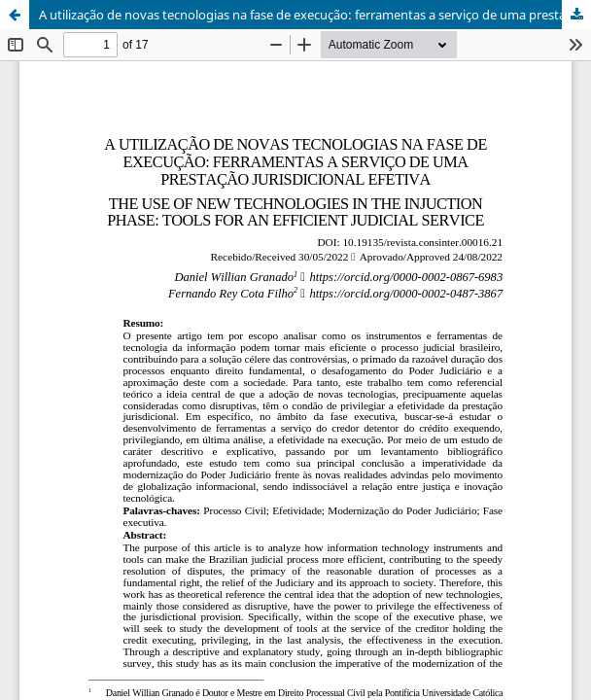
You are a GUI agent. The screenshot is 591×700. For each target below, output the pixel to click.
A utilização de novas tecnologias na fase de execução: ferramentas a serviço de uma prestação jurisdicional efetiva (315, 15)
